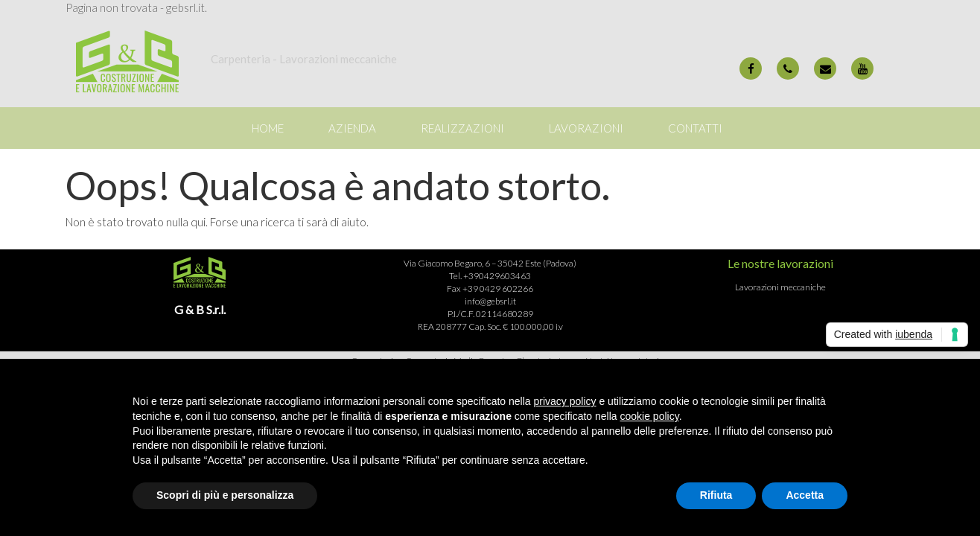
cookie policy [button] (650, 416)
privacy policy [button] (565, 401)
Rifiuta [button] (716, 495)
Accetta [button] (805, 495)
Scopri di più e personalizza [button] (225, 495)
